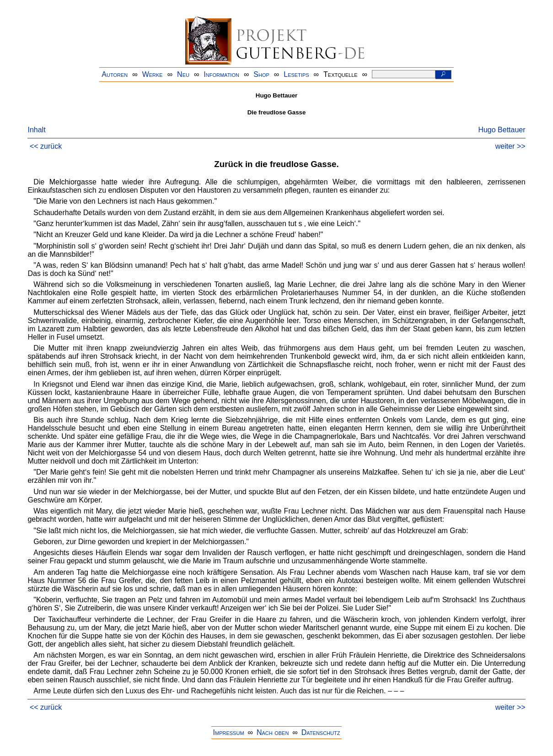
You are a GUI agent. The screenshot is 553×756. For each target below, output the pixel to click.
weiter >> (510, 146)
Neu (183, 74)
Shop (261, 74)
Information (221, 74)
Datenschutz (321, 732)
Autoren (115, 74)
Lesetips (296, 74)
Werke (153, 74)
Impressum (229, 732)
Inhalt (36, 130)
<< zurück (46, 146)
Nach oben (273, 732)
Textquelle (341, 74)
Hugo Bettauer (502, 130)
